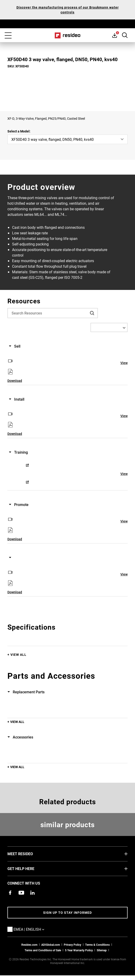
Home (68, 35)
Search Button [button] (125, 35)
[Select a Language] (109, 327)
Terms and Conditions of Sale (43, 950)
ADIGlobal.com (51, 945)
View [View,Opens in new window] (124, 363)
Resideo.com (29, 945)
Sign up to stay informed (67, 912)
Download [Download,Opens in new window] (15, 381)
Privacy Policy (72, 945)
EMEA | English (36, 929)
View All (18, 655)
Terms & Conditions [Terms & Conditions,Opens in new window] (97, 945)
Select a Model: (19, 131)
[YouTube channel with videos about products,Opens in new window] (21, 893)
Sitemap (102, 950)
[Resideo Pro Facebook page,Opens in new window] (10, 893)
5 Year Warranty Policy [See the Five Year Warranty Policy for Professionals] (79, 950)
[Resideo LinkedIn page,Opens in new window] (32, 893)
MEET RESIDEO (27, 854)
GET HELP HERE (28, 868)
